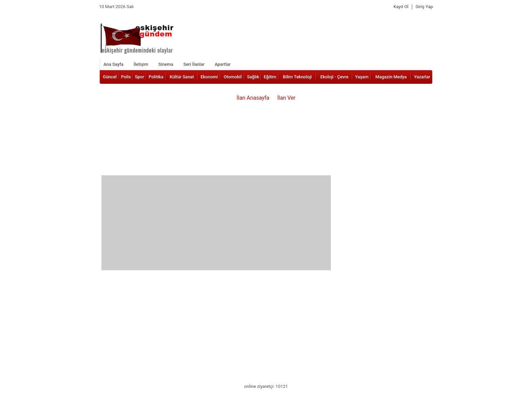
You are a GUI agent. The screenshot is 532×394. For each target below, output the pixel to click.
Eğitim (270, 77)
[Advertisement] (216, 223)
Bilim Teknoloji (297, 77)
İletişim (141, 64)
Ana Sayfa (113, 64)
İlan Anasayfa (253, 98)
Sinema (166, 64)
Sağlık (253, 77)
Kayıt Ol (401, 7)
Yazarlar (422, 77)
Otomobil (233, 77)
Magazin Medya (391, 77)
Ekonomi (209, 77)
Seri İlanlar (194, 64)
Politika (156, 77)
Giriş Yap (424, 7)
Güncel (110, 77)
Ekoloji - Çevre (334, 77)
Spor (139, 77)
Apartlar (223, 64)
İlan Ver (286, 98)
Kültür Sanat (182, 77)
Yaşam (362, 77)
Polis (126, 77)
